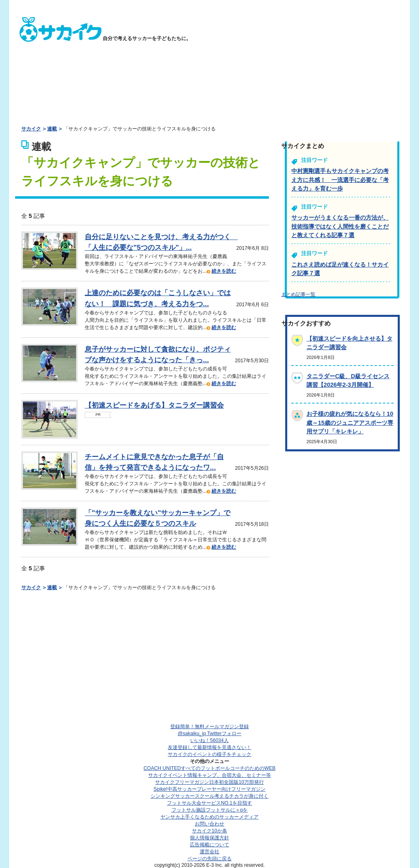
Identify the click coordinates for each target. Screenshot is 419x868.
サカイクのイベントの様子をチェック (209, 754)
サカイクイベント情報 (209, 775)
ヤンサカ (209, 817)
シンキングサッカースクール (209, 796)
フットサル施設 (210, 810)
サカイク (31, 129)
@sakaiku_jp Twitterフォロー (209, 733)
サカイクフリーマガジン (209, 782)
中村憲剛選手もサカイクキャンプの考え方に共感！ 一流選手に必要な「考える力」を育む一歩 (340, 180)
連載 (52, 129)
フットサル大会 (209, 803)
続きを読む (224, 271)
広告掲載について (209, 845)
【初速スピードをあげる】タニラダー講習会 (154, 405)
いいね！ (209, 740)
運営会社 (209, 852)
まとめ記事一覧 (298, 294)
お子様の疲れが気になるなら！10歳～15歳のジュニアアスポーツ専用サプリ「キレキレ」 (350, 423)
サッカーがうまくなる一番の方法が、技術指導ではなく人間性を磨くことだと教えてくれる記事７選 (340, 226)
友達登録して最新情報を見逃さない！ (209, 747)
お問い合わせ (209, 824)
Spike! (209, 789)
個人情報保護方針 (209, 838)
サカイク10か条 (209, 831)
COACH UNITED (210, 768)
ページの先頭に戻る (209, 859)
